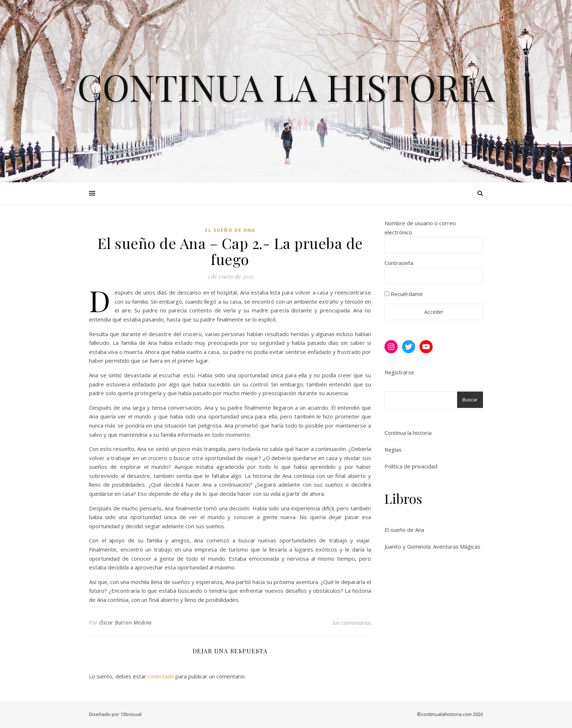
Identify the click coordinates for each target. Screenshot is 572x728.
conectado (161, 676)
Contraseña (399, 263)
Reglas (393, 449)
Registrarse (399, 372)
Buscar (470, 400)
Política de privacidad (411, 466)
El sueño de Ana (230, 230)
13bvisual (131, 714)
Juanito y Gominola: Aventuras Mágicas (432, 546)
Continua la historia (286, 87)
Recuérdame (404, 294)
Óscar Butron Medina (125, 622)
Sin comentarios (352, 623)
